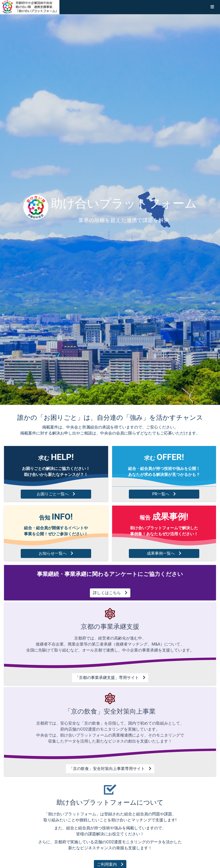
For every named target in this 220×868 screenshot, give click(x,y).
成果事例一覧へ (164, 553)
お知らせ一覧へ (56, 553)
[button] (212, 7)
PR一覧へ (164, 494)
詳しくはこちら (110, 593)
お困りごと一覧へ (56, 494)
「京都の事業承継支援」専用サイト (110, 678)
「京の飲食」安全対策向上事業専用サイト (110, 769)
